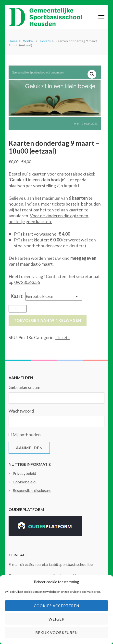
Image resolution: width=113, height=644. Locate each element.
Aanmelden (29, 448)
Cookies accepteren (56, 606)
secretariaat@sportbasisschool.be (64, 564)
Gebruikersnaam (24, 387)
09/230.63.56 (27, 282)
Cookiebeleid (24, 482)
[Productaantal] (18, 309)
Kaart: (17, 296)
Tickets (63, 337)
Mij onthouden (27, 435)
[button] (92, 74)
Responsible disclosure (32, 490)
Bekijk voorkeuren (56, 633)
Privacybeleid (24, 473)
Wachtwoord (21, 411)
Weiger (56, 619)
